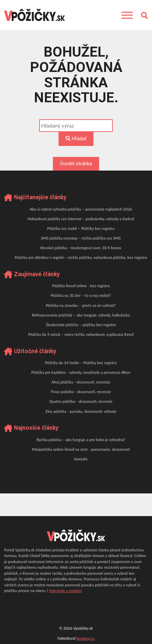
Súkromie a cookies (66, 591)
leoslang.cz (85, 638)
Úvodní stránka (76, 164)
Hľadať (76, 139)
